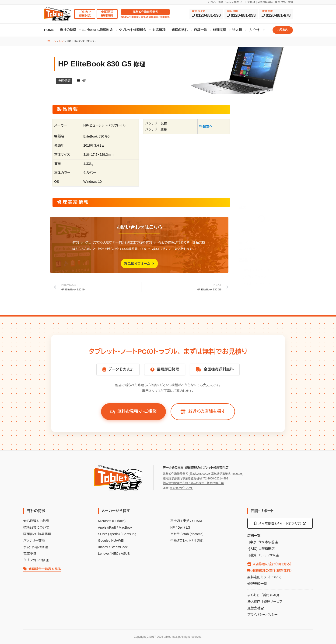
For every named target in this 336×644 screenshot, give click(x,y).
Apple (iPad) (107, 527)
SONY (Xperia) (109, 534)
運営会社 (255, 608)
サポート (254, 30)
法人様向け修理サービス (265, 602)
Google (103, 541)
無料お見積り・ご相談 (134, 411)
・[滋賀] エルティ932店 (263, 555)
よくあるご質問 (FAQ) (263, 595)
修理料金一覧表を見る (42, 569)
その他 (198, 541)
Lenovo (103, 554)
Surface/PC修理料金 (98, 30)
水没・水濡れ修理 (36, 547)
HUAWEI (118, 541)
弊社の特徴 (68, 30)
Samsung (129, 534)
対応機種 (159, 30)
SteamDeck (119, 547)
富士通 (175, 521)
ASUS (125, 554)
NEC (115, 554)
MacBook (126, 527)
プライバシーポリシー (262, 615)
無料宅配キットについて (264, 577)
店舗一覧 (200, 30)
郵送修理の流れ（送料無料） (269, 571)
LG (188, 527)
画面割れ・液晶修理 (37, 534)
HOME (49, 30)
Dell (180, 527)
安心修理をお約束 (36, 521)
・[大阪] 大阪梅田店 (261, 549)
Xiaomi (103, 547)
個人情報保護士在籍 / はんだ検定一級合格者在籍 (193, 483)
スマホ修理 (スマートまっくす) (280, 523)
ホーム (52, 41)
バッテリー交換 (34, 541)
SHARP (198, 521)
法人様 (237, 30)
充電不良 (30, 554)
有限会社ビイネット (181, 488)
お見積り (283, 30)
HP (61, 41)
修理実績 (220, 30)
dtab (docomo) (193, 534)
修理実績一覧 (257, 584)
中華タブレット (181, 541)
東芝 (186, 521)
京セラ (175, 534)
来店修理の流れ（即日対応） (269, 564)
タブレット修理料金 (133, 30)
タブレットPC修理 (36, 560)
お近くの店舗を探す (203, 411)
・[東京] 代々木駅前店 (263, 542)
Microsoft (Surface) (112, 521)
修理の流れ (180, 30)
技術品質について (36, 527)
